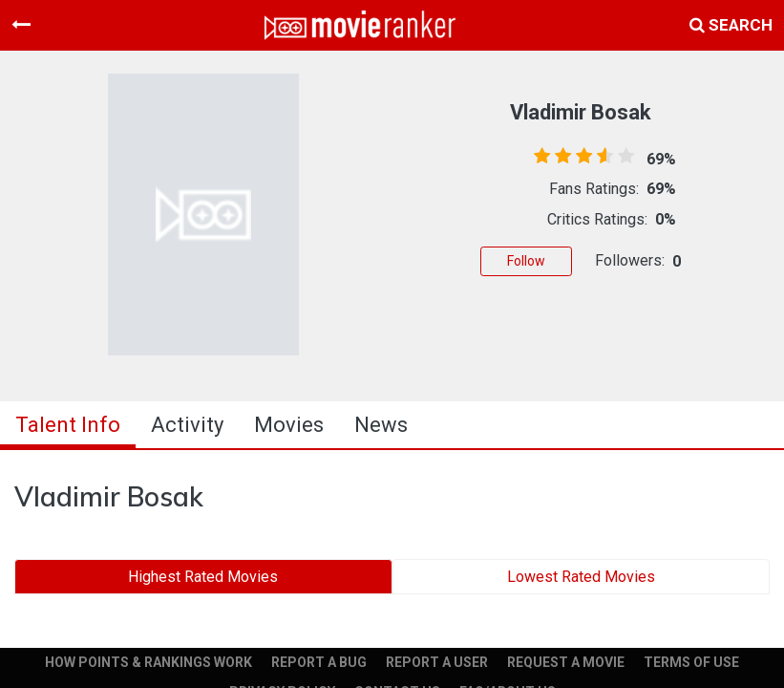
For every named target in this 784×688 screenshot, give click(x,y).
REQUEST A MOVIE (566, 662)
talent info (68, 425)
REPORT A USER (437, 662)
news (381, 425)
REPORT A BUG (319, 662)
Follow (526, 261)
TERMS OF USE (691, 662)
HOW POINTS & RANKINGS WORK (148, 662)
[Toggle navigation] (21, 25)
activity (187, 425)
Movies (289, 425)
